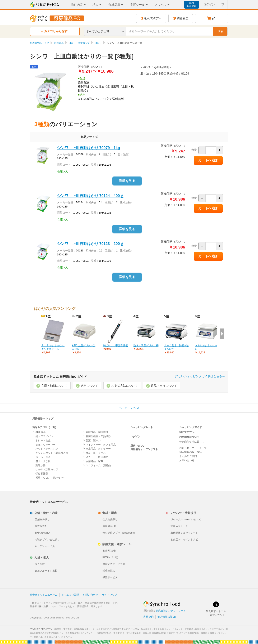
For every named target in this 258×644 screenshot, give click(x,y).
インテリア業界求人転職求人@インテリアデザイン (200, 629)
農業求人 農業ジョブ (211, 633)
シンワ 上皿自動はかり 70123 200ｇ (90, 244)
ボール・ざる (43, 457)
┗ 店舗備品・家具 (93, 461)
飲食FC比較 (109, 551)
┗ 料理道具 (39, 432)
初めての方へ (151, 18)
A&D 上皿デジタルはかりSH (84, 347)
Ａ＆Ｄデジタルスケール (207, 347)
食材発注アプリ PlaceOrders (119, 533)
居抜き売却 (41, 526)
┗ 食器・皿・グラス (94, 453)
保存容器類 (42, 474)
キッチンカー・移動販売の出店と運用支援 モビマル (106, 633)
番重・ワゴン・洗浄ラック (51, 478)
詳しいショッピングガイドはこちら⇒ (200, 376)
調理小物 (41, 465)
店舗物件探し (42, 519)
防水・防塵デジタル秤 (146, 345)
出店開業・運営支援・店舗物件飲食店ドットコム (76, 629)
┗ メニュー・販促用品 (95, 457)
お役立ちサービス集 (114, 564)
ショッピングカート (142, 427)
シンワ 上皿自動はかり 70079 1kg (89, 148)
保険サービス (110, 577)
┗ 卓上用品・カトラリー (97, 449)
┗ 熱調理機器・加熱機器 (97, 436)
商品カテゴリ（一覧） (45, 427)
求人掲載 (40, 564)
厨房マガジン (138, 446)
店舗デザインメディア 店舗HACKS (183, 633)
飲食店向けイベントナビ (184, 540)
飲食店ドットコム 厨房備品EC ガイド (60, 377)
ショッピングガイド (191, 427)
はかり (98, 43)
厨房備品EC (109, 526)
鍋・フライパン (44, 436)
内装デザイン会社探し (47, 540)
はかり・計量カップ (79, 43)
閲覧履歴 (181, 18)
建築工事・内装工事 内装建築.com (149, 633)
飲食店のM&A (42, 533)
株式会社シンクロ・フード (171, 611)
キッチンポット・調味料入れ (52, 453)
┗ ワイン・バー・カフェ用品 (99, 445)
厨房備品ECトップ (39, 43)
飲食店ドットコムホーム (44, 595)
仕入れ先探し (110, 519)
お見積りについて (189, 437)
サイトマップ (109, 595)
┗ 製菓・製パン (92, 440)
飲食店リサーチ (179, 526)
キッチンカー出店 (45, 546)
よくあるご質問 (188, 456)
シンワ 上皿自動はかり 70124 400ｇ (90, 196)
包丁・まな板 (43, 461)
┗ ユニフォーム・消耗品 (97, 465)
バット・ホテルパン (47, 449)
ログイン (135, 437)
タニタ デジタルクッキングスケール (53, 347)
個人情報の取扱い (168, 617)
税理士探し (109, 571)
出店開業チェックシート (184, 533)
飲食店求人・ (158, 629)
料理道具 (59, 43)
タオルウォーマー (46, 445)
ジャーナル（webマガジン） (187, 519)
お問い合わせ (187, 460)
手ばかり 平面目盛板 (115, 345)
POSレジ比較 (110, 557)
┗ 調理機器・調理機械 (95, 432)
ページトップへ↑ (129, 408)
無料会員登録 (192, 5)
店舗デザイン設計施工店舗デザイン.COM (120, 629)
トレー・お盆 (43, 440)
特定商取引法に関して (192, 442)
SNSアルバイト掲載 (46, 571)
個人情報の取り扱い (191, 452)
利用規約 (149, 617)
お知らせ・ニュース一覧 (193, 448)
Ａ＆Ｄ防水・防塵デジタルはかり (177, 347)
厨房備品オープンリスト (144, 449)
